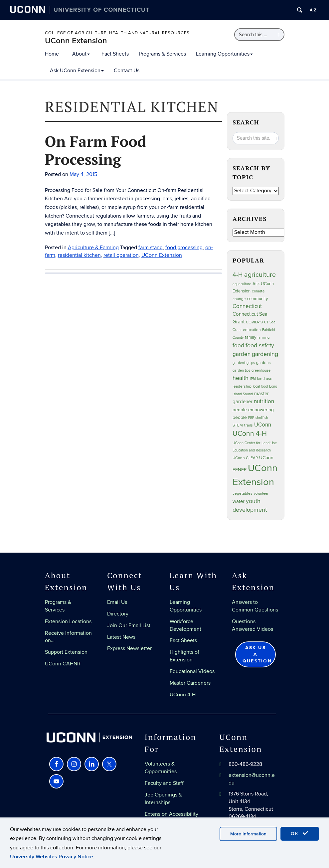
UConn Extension (76, 41)
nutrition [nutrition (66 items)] (264, 401)
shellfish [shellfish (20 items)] (262, 418)
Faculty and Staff (164, 783)
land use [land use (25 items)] (265, 379)
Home (52, 54)
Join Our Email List (129, 625)
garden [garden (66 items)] (242, 354)
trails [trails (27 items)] (248, 425)
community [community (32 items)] (257, 299)
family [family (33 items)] (250, 337)
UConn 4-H (183, 695)
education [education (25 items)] (252, 330)
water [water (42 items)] (239, 502)
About (81, 54)
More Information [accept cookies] (248, 834)
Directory (118, 614)
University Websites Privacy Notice (52, 857)
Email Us (117, 602)
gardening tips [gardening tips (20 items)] (244, 363)
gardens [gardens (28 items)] (263, 363)
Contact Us (127, 71)
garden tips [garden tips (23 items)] (241, 370)
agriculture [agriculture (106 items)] (260, 275)
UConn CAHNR (63, 664)
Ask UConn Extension (77, 71)
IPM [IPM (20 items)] (253, 379)
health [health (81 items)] (241, 378)
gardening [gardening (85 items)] (265, 354)
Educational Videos (192, 671)
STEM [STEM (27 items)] (238, 425)
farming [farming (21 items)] (263, 338)
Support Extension (66, 652)
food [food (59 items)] (238, 346)
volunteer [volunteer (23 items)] (261, 494)
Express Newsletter (129, 648)
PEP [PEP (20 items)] (251, 418)
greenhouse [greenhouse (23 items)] (261, 370)
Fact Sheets (115, 54)
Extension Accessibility (171, 814)
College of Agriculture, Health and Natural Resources (117, 33)
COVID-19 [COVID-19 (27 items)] (254, 322)
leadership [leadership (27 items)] (242, 386)
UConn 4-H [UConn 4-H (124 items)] (250, 434)
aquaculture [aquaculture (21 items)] (242, 284)
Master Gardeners (190, 683)
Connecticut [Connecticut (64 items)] (247, 306)
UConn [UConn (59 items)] (263, 425)
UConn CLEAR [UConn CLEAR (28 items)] (245, 458)
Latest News (121, 637)
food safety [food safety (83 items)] (260, 345)
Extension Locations (68, 621)
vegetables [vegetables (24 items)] (243, 493)
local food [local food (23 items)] (260, 386)
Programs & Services (162, 54)
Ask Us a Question (257, 654)
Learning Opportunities (224, 54)
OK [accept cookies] (300, 833)
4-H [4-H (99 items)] (238, 275)
